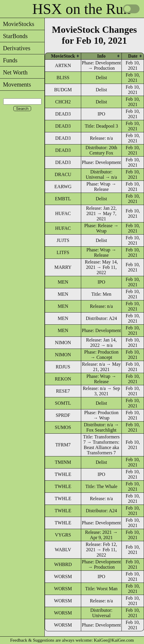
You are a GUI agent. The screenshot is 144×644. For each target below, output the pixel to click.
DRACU (63, 174)
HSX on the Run (81, 9)
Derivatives (15, 48)
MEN (63, 282)
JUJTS (63, 240)
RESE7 (63, 391)
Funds (9, 60)
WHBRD (63, 564)
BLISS (63, 78)
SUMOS (63, 427)
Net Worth (14, 72)
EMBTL (63, 199)
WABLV (63, 550)
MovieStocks (17, 24)
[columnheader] (63, 56)
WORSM (63, 576)
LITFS (63, 252)
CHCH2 (63, 102)
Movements (15, 84)
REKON (63, 379)
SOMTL (63, 403)
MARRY (63, 267)
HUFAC (63, 213)
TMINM (63, 462)
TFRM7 (63, 445)
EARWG (63, 187)
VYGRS (63, 535)
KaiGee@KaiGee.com (114, 640)
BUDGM (63, 90)
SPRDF (63, 415)
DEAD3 (63, 114)
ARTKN (63, 65)
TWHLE (63, 474)
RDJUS (63, 367)
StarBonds (14, 36)
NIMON (63, 343)
